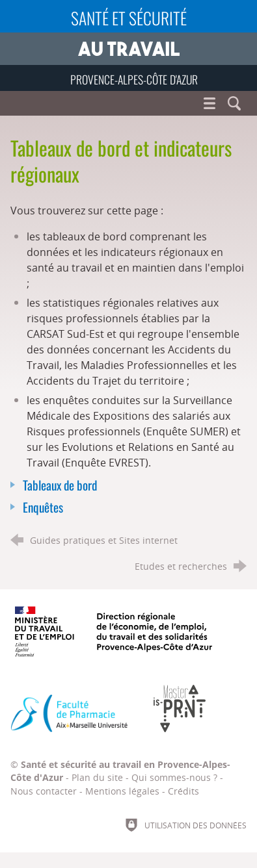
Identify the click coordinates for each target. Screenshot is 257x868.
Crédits (183, 791)
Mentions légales (122, 791)
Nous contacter (44, 791)
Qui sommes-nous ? (174, 777)
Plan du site (97, 777)
